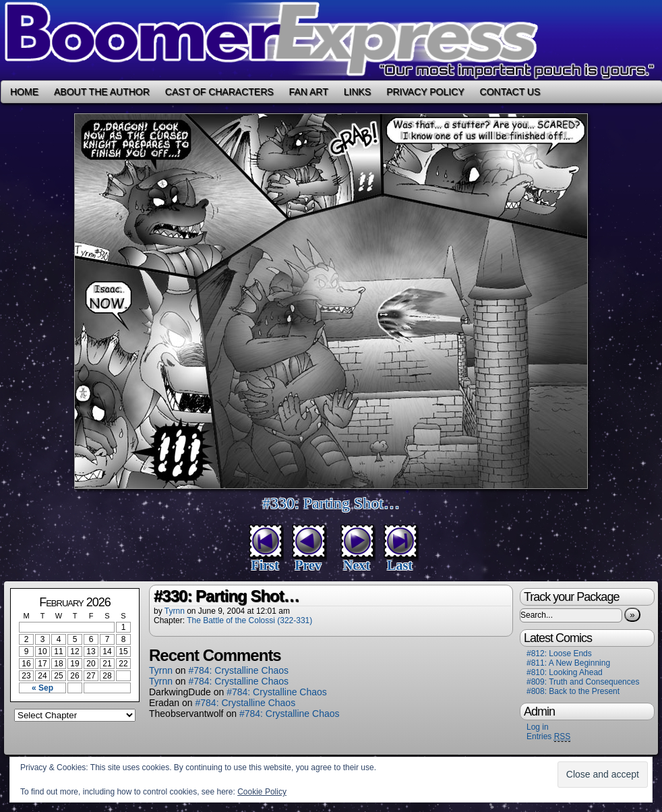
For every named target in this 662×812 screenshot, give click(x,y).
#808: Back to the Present (573, 691)
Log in (538, 727)
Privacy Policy (425, 92)
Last (400, 565)
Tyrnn (175, 611)
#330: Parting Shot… (331, 503)
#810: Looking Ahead (565, 672)
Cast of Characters (219, 92)
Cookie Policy (262, 792)
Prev (308, 565)
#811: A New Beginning (568, 663)
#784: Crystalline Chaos (238, 670)
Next (357, 565)
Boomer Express (331, 40)
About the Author (102, 92)
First (265, 565)
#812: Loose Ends (559, 654)
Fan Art (309, 92)
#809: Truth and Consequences (583, 682)
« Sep (42, 688)
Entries (548, 737)
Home (24, 92)
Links (357, 92)
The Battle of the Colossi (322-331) (249, 620)
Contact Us (510, 92)
